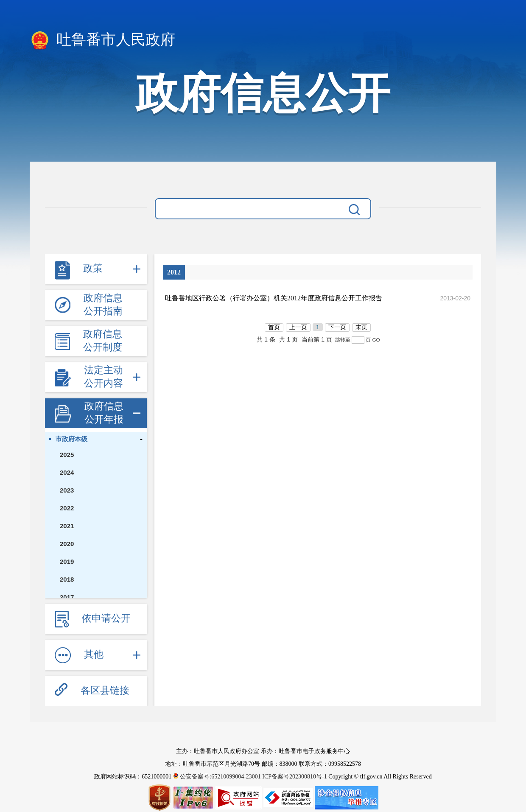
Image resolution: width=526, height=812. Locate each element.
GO (376, 340)
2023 (67, 490)
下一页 (337, 327)
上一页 (298, 327)
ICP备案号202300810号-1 (294, 777)
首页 (274, 327)
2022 (67, 508)
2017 (67, 597)
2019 (67, 561)
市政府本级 (71, 439)
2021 (67, 526)
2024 (67, 472)
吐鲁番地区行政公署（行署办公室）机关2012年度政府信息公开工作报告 (274, 298)
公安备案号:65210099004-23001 (218, 777)
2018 (67, 579)
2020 (67, 544)
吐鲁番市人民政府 (102, 40)
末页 (361, 327)
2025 (67, 455)
